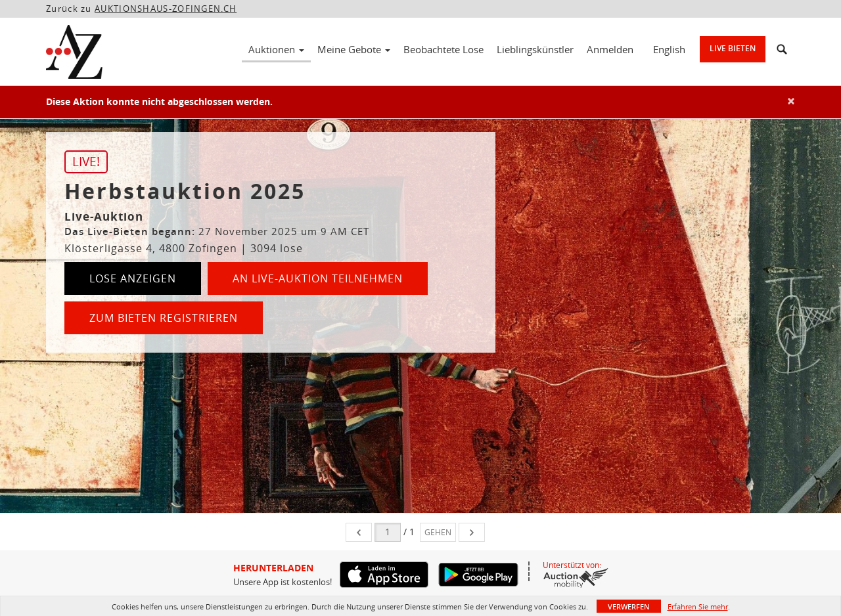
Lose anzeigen (133, 278)
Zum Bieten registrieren (164, 318)
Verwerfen (629, 606)
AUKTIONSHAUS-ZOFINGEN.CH (166, 9)
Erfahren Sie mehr (698, 606)
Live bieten (733, 48)
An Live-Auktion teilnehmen (318, 278)
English (669, 49)
